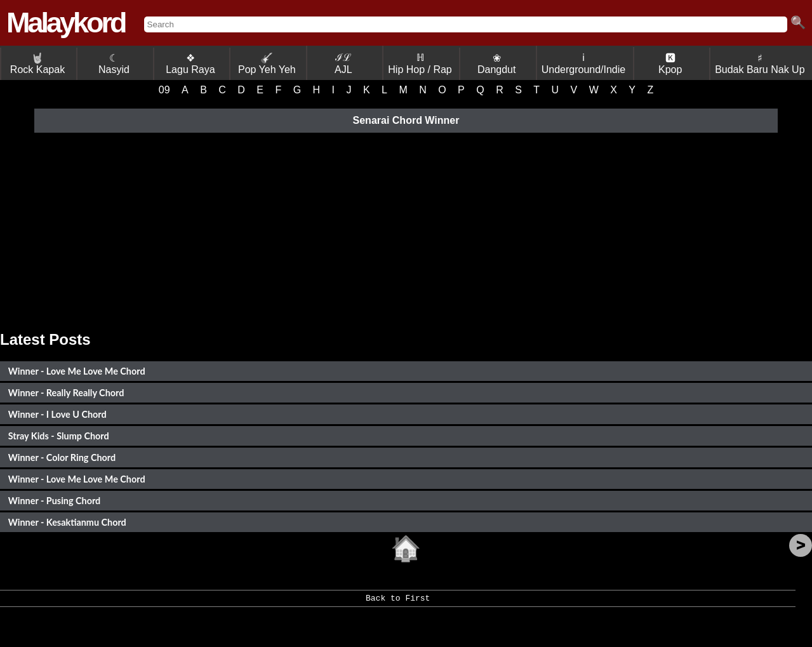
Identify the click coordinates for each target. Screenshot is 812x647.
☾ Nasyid (114, 64)
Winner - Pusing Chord (54, 501)
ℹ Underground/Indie (584, 63)
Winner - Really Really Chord (66, 393)
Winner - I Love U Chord (57, 414)
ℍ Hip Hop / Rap (420, 63)
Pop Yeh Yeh (267, 64)
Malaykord (66, 23)
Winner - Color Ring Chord (62, 457)
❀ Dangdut (497, 64)
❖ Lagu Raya (190, 64)
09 (164, 90)
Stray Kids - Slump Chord (59, 436)
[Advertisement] (406, 230)
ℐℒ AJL (343, 63)
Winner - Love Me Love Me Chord (77, 371)
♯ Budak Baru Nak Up (760, 64)
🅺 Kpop (670, 64)
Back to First (398, 603)
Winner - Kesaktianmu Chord (67, 522)
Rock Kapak (37, 64)
